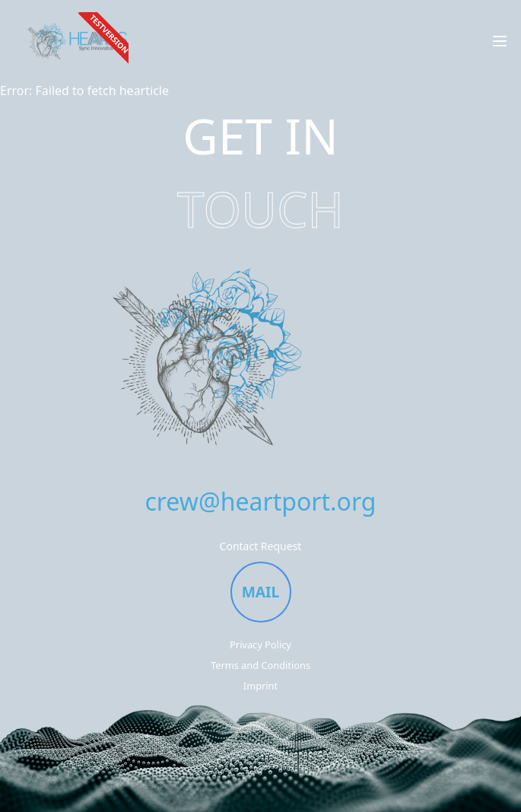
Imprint (260, 686)
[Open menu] (500, 41)
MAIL (261, 592)
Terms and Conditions (260, 665)
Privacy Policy (260, 645)
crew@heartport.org (260, 501)
